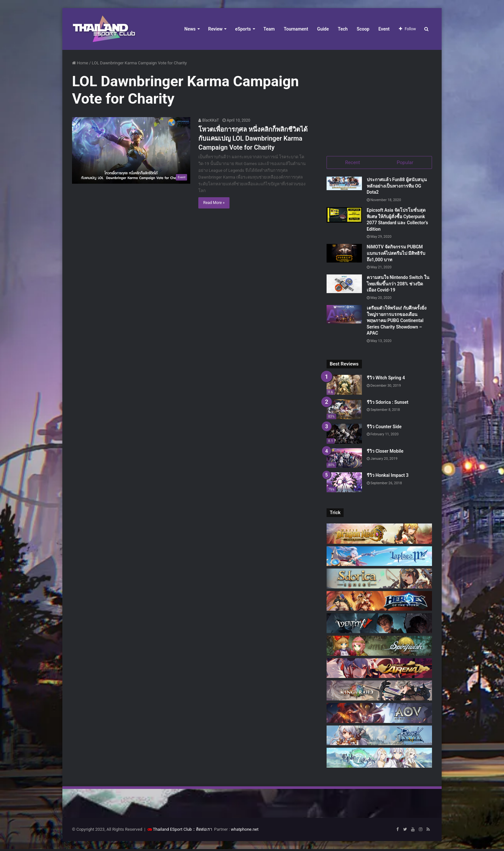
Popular (405, 162)
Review (216, 29)
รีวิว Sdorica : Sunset (388, 404)
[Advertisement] (379, 100)
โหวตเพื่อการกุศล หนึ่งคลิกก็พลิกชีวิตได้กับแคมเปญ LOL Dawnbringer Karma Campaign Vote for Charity (253, 138)
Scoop (363, 29)
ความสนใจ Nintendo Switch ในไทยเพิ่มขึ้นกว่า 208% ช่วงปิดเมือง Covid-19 (398, 286)
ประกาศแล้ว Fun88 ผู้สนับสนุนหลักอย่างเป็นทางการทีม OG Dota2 (397, 188)
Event (384, 29)
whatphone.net (245, 831)
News (190, 29)
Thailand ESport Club (172, 831)
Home (80, 63)
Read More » (214, 203)
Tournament (296, 29)
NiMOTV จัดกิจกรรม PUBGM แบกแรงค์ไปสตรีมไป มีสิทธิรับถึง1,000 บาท (396, 255)
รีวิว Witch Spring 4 (386, 380)
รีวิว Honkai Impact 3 (388, 477)
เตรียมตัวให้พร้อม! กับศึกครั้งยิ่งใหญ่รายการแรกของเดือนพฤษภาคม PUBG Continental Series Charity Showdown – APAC (397, 322)
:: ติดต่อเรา (203, 831)
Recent (353, 162)
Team (269, 29)
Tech (343, 29)
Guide (323, 29)
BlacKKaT (209, 120)
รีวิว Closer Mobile (385, 453)
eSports (243, 29)
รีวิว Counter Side (384, 428)
